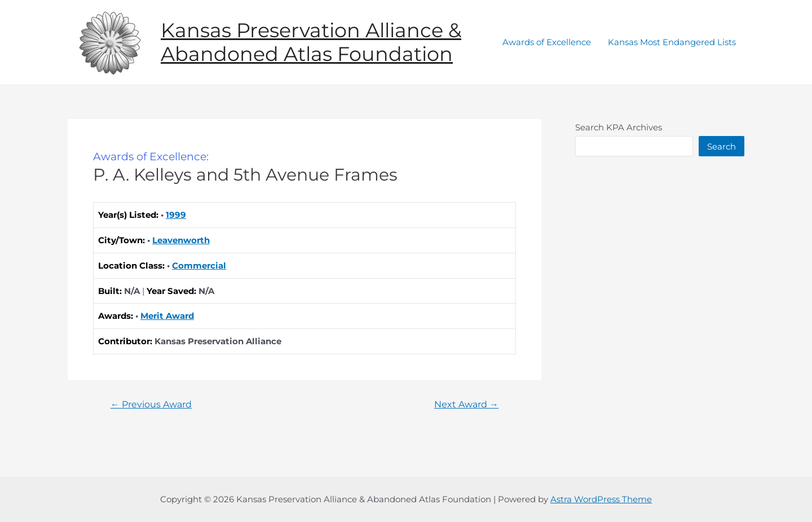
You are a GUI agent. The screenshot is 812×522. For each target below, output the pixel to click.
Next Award (466, 405)
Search (721, 146)
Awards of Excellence (547, 42)
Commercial (199, 266)
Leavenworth (181, 240)
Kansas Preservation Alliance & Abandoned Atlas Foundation (311, 42)
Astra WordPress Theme (601, 499)
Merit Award (167, 316)
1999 (176, 215)
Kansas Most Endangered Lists (672, 42)
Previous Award (151, 405)
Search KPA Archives (619, 127)
